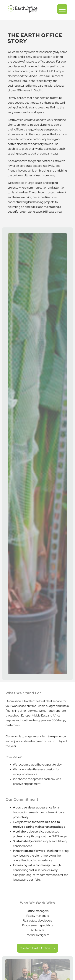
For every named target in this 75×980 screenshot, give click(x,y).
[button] (62, 9)
